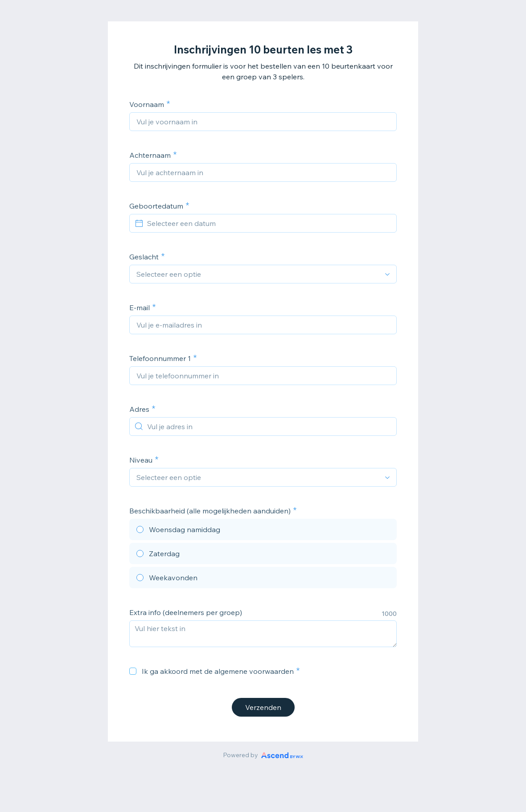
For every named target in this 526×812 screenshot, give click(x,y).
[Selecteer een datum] (268, 223)
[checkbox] (133, 671)
